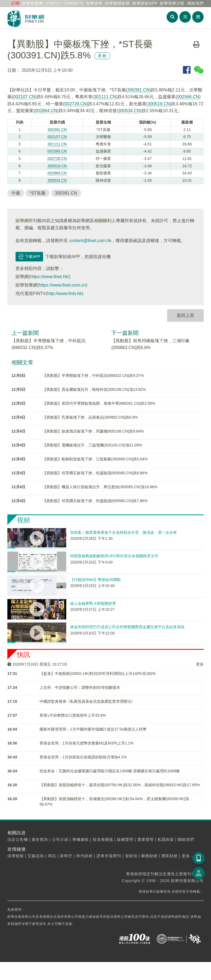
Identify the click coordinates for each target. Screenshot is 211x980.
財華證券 (94, 3)
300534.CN (129, 111)
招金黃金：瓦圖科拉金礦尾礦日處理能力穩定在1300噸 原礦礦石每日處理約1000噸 (110, 771)
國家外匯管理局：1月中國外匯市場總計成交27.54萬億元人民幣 (93, 729)
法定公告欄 (18, 839)
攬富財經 (170, 856)
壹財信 (131, 856)
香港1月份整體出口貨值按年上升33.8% (73, 715)
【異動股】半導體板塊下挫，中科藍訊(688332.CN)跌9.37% (93, 376)
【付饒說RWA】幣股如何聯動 (95, 580)
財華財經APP (145, 3)
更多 (200, 664)
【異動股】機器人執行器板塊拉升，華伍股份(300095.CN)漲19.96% (100, 487)
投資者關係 (103, 839)
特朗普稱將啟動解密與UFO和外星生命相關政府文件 (114, 556)
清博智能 (16, 856)
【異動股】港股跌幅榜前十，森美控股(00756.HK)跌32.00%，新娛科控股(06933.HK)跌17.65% (120, 785)
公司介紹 (60, 839)
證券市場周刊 (109, 856)
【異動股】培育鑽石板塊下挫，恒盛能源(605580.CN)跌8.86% (95, 473)
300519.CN (159, 104)
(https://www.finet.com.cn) (62, 285)
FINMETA (75, 3)
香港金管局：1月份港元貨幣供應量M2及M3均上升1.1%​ (87, 743)
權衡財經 (149, 856)
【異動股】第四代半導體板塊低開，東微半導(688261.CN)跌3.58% (99, 403)
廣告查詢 (40, 839)
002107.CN (24, 97)
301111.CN (105, 97)
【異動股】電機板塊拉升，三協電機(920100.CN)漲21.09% (92, 445)
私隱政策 (166, 839)
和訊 (52, 856)
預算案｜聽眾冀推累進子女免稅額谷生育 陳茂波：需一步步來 (123, 532)
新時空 (66, 856)
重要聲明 (146, 839)
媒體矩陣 (117, 3)
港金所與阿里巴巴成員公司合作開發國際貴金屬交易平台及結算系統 (127, 627)
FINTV (53, 3)
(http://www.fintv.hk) (64, 294)
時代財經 (85, 856)
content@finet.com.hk (90, 241)
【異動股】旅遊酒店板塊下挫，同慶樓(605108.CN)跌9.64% (93, 431)
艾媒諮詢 (36, 856)
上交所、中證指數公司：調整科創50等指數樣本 (80, 687)
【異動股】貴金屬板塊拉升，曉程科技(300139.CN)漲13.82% (94, 389)
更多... (188, 856)
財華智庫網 (33, 3)
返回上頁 (185, 315)
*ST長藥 (37, 193)
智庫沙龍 (172, 3)
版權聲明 (125, 839)
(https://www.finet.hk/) (49, 277)
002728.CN (76, 104)
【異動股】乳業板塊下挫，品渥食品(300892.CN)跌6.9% (90, 417)
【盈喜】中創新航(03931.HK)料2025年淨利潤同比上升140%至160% (98, 674)
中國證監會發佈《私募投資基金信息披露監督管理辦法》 (87, 701)
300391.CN (138, 90)
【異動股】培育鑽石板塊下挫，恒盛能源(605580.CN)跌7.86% (95, 501)
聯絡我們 (195, 3)
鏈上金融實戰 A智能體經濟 (93, 603)
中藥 (16, 193)
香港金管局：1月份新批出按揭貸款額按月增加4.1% (83, 757)
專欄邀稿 (80, 839)
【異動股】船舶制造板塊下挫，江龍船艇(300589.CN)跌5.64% (95, 459)
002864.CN (46, 111)
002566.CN (188, 97)
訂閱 (16, 3)
